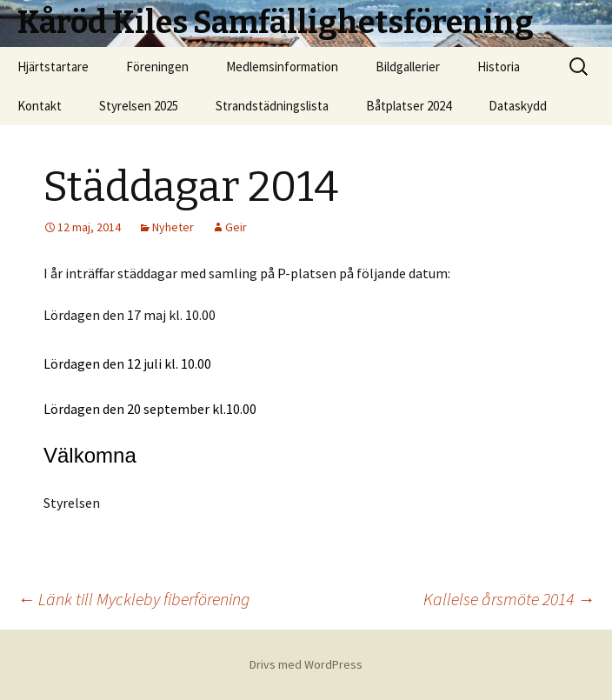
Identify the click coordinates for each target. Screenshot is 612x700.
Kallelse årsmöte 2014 (509, 599)
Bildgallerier (408, 67)
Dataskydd (518, 106)
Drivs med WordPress (306, 664)
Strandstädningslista (272, 106)
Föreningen (157, 67)
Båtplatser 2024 (409, 106)
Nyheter (173, 227)
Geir (236, 227)
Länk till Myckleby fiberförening (133, 599)
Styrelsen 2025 (139, 106)
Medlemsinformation (282, 67)
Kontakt (40, 106)
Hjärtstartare (53, 67)
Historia (499, 67)
